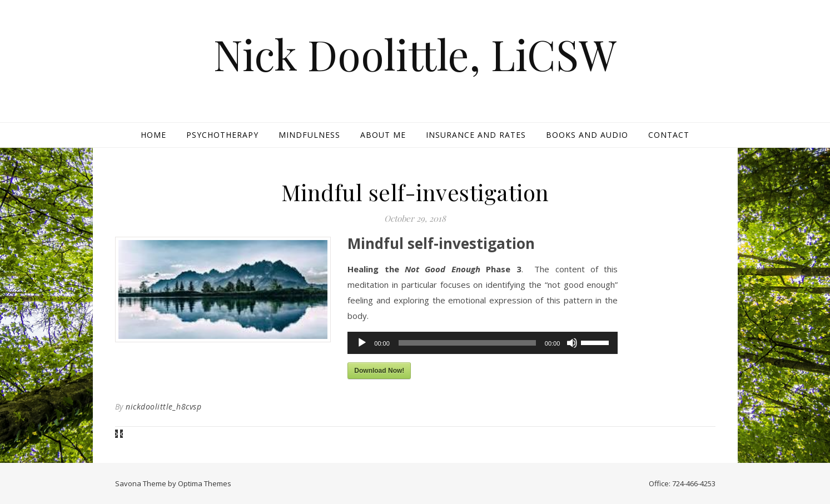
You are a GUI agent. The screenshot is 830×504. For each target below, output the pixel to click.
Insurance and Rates (476, 135)
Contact (669, 135)
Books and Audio (587, 135)
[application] (483, 343)
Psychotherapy (222, 135)
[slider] (467, 343)
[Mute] (572, 343)
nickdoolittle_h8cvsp (163, 406)
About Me (383, 135)
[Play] (362, 343)
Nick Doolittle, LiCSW (415, 54)
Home (153, 135)
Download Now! (379, 371)
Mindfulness (309, 135)
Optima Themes (205, 483)
